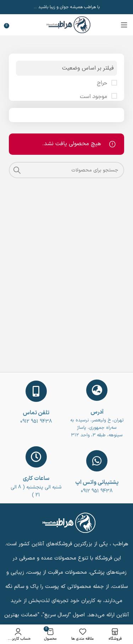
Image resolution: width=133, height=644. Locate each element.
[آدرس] (97, 390)
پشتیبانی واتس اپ (97, 482)
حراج (103, 83)
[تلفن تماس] (36, 391)
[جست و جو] (66, 170)
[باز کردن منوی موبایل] (124, 25)
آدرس (97, 412)
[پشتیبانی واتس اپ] (97, 461)
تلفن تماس (36, 413)
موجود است (94, 97)
